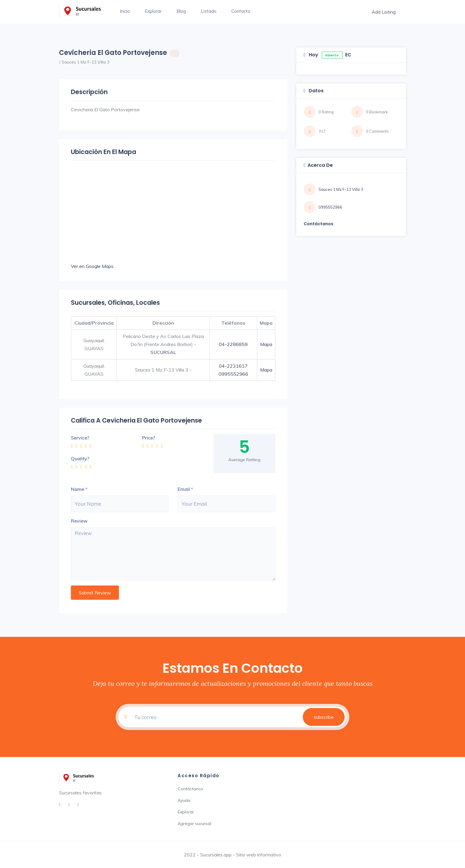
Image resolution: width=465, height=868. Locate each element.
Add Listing (384, 12)
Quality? (80, 458)
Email (184, 489)
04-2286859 (233, 344)
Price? (149, 438)
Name (78, 489)
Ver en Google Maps (92, 266)
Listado (209, 11)
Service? (80, 438)
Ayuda (184, 800)
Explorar (153, 11)
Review (79, 521)
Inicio (125, 11)
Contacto (241, 11)
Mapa (266, 344)
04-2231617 (233, 366)
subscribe (324, 717)
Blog (181, 11)
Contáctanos (190, 789)
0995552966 (233, 374)
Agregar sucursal (194, 823)
